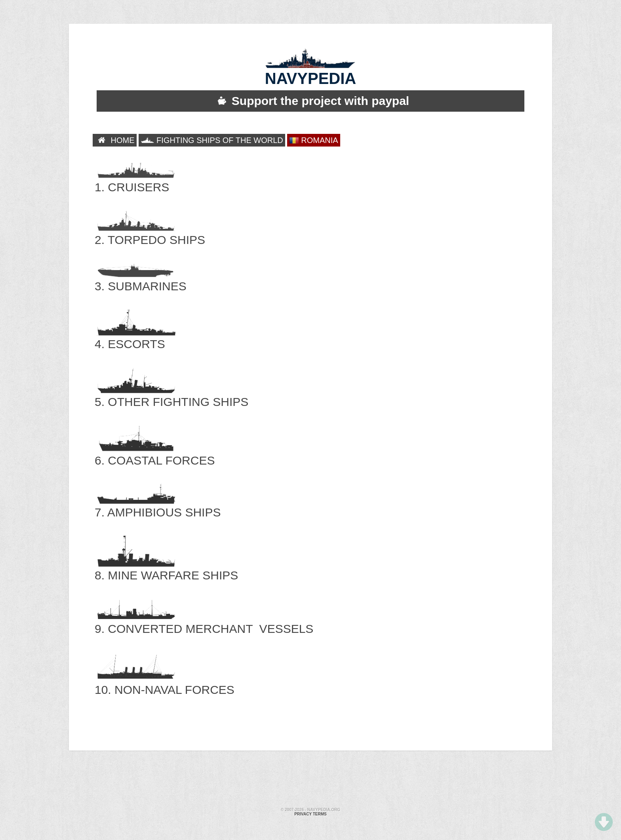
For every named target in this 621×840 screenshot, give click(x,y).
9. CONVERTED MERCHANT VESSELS (204, 620)
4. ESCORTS (135, 336)
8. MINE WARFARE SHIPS (166, 567)
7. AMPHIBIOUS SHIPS (158, 504)
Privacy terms (310, 814)
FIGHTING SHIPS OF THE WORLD (212, 140)
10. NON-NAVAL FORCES (165, 681)
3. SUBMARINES (141, 278)
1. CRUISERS (135, 179)
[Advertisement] (310, 780)
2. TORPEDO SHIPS (150, 231)
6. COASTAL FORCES (155, 452)
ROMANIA (314, 140)
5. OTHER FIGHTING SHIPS (171, 393)
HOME (115, 140)
